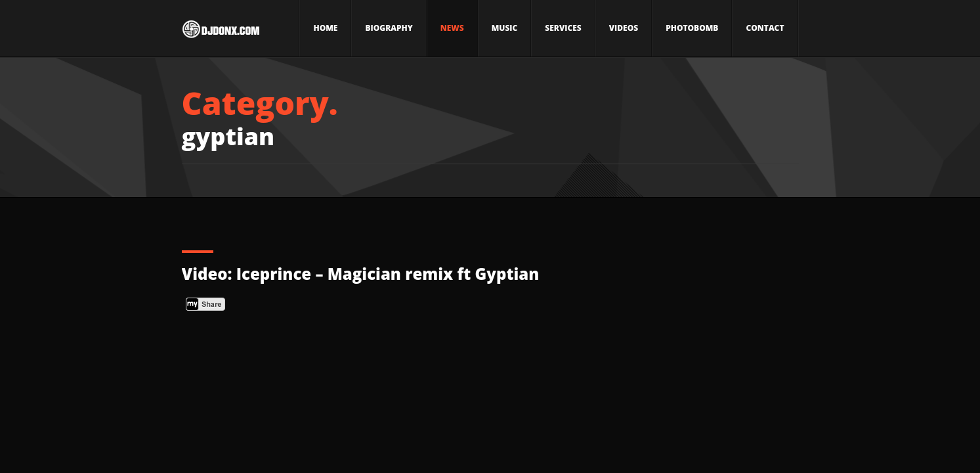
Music (505, 28)
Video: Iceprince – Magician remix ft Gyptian (361, 274)
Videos (624, 28)
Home (325, 28)
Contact (765, 28)
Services (563, 28)
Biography (389, 28)
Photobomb (692, 28)
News (452, 28)
